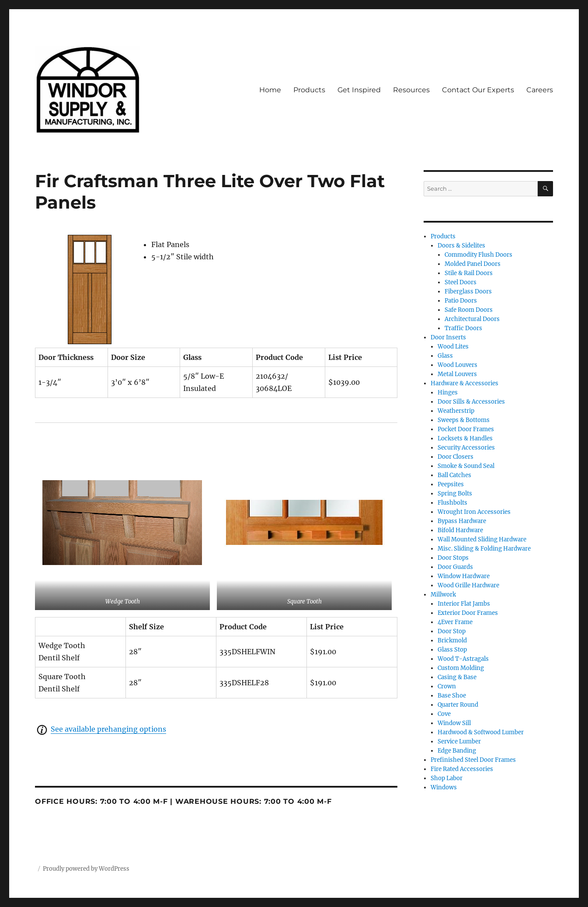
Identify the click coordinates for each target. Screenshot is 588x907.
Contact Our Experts (478, 90)
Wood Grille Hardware (468, 585)
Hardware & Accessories (464, 383)
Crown (447, 686)
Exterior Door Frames (468, 613)
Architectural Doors (472, 319)
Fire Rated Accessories (462, 769)
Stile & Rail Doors (469, 273)
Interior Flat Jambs (464, 604)
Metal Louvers (457, 374)
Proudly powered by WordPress (86, 869)
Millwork (443, 595)
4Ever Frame (455, 622)
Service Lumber (459, 741)
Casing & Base (457, 677)
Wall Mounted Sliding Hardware (482, 539)
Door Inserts (448, 337)
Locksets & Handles (465, 438)
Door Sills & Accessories (471, 402)
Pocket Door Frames (466, 429)
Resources (411, 90)
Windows (444, 787)
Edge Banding (457, 751)
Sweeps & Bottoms (464, 420)
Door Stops (453, 558)
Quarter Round (458, 705)
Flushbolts (452, 503)
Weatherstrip (456, 411)
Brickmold (452, 640)
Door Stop (452, 631)
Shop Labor (447, 778)
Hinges (448, 392)
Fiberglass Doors (468, 291)
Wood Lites (453, 347)
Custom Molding (461, 668)
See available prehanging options (108, 729)
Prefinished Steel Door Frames (473, 760)
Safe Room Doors (469, 310)
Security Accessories (466, 448)
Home (270, 90)
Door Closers (456, 457)
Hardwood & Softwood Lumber (481, 732)
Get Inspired (359, 90)
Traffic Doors (463, 328)
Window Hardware (464, 576)
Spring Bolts (455, 494)
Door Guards (455, 567)
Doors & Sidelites (461, 246)
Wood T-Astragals (463, 659)
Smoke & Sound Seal (466, 466)
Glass (445, 356)
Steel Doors (461, 282)
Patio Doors (461, 301)
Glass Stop (452, 650)
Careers (540, 90)
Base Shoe (452, 696)
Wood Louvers (458, 365)
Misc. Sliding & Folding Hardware (484, 549)
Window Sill (454, 723)
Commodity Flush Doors (478, 255)
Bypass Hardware (462, 521)
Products (309, 90)
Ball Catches (454, 475)
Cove (444, 714)
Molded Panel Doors (473, 264)
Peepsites (451, 484)
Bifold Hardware (460, 530)
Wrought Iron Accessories (474, 512)
